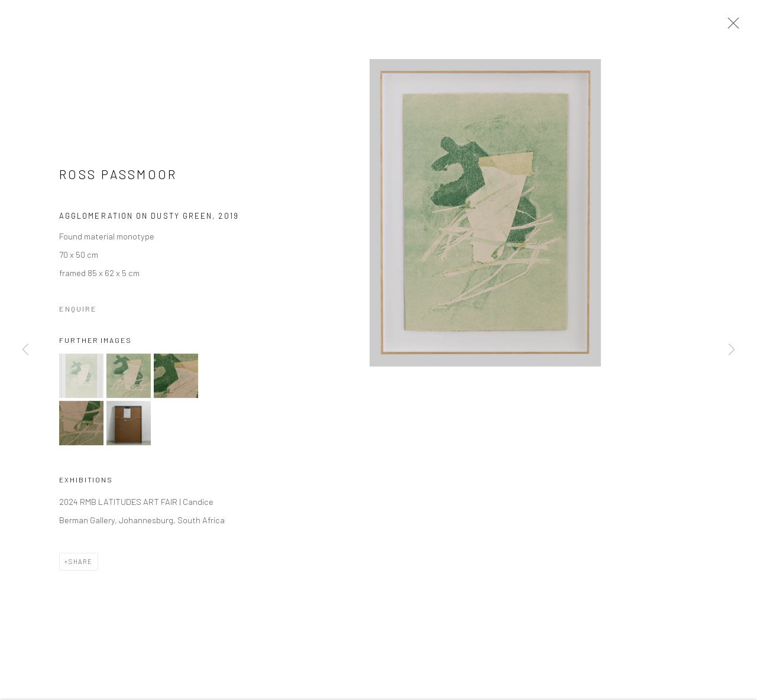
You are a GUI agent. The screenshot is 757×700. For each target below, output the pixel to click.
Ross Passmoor (118, 176)
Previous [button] (25, 350)
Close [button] (730, 27)
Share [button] (81, 564)
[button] (81, 378)
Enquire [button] (78, 312)
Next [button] (732, 350)
